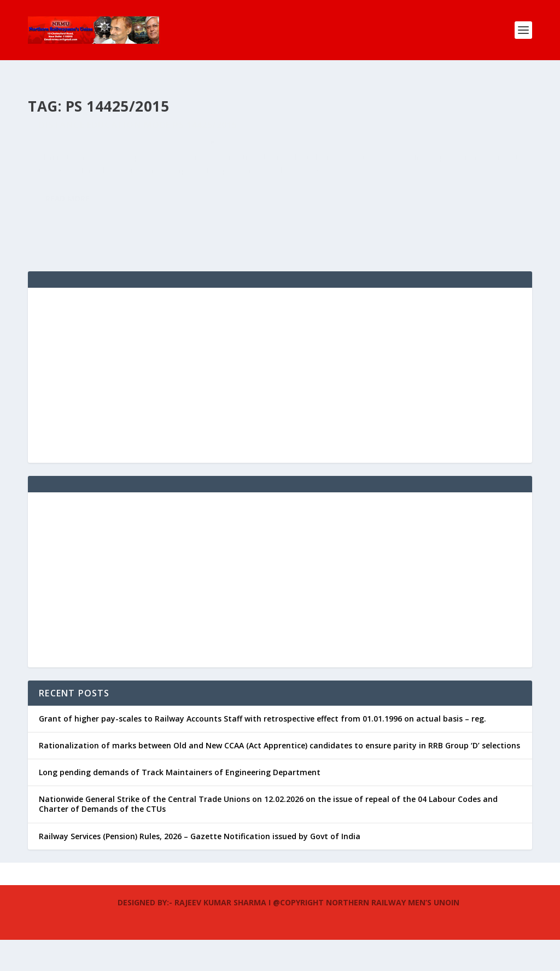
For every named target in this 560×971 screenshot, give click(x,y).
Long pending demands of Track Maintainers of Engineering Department (180, 803)
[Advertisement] (280, 406)
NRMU (58, 172)
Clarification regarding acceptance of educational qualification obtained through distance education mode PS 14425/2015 (141, 138)
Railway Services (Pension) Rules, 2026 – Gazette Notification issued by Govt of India (200, 867)
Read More (68, 255)
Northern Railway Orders (159, 172)
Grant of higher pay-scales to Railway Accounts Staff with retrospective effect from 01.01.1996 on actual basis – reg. (262, 750)
